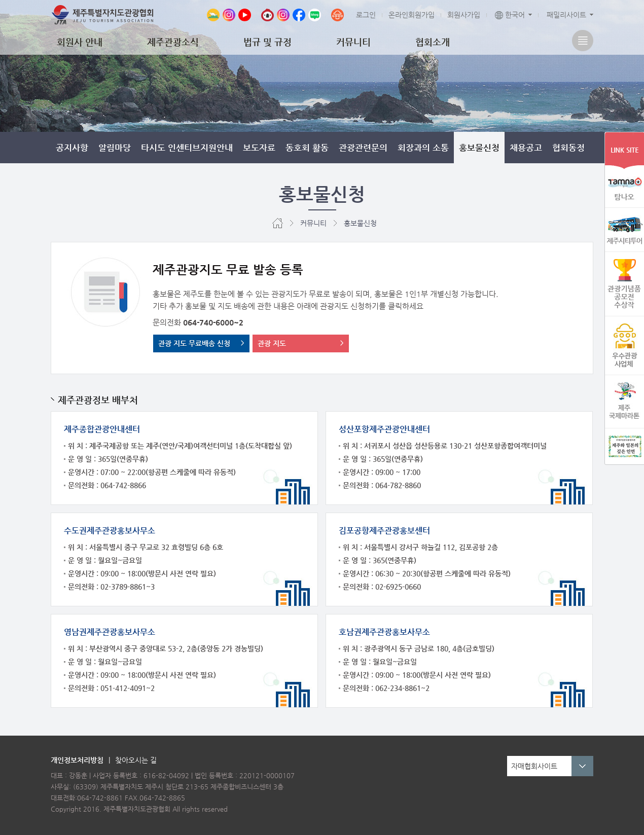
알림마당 (115, 148)
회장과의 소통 (423, 148)
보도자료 (259, 148)
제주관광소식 (173, 42)
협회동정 (568, 148)
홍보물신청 (479, 148)
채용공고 (526, 148)
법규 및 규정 (267, 42)
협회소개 (433, 42)
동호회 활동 (307, 148)
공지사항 (72, 148)
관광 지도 (272, 343)
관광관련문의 (363, 148)
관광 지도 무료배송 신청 (194, 343)
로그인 (366, 15)
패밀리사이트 (566, 15)
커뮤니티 (353, 42)
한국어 (510, 15)
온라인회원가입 (412, 15)
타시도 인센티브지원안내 (187, 148)
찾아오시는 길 (136, 760)
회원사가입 (464, 15)
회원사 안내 (80, 42)
